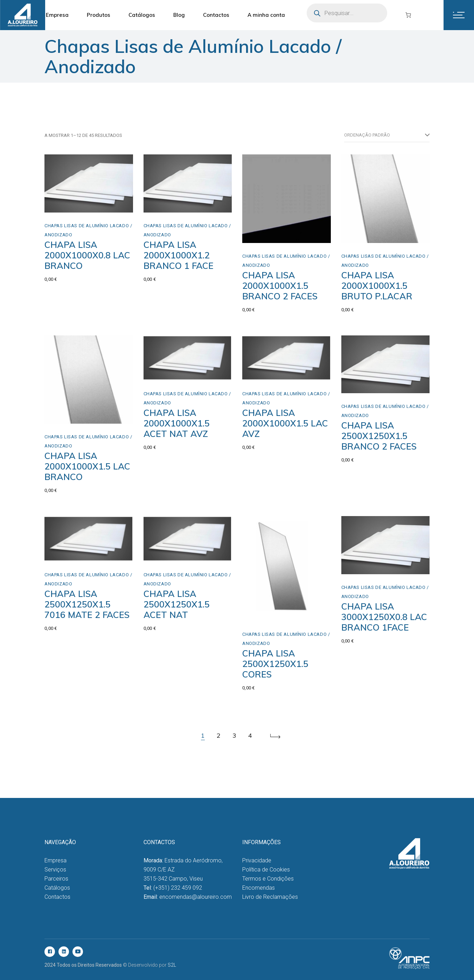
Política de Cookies (266, 870)
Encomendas (259, 888)
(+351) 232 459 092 (178, 888)
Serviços (55, 870)
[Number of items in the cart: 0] (408, 15)
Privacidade (257, 860)
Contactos (57, 897)
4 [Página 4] (250, 735)
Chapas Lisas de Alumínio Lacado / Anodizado (88, 230)
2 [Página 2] (219, 735)
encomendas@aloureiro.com (196, 897)
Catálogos (57, 888)
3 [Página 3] (234, 735)
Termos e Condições (268, 879)
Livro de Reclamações (270, 897)
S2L (172, 965)
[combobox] (387, 135)
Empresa (55, 860)
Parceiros (56, 879)
